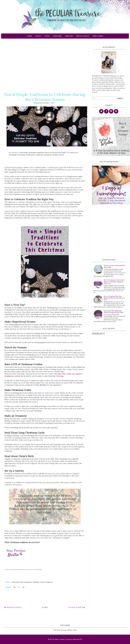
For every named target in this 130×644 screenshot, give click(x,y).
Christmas (15, 582)
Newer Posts (13, 607)
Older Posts (77, 607)
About (38, 36)
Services (69, 36)
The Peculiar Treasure (57, 639)
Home (29, 36)
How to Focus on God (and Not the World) (115, 266)
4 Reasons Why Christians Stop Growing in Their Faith (113, 312)
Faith (47, 36)
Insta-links (98, 36)
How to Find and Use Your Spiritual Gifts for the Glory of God (114, 298)
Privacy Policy (83, 36)
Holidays (36, 582)
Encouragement (26, 582)
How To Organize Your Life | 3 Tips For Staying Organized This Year (114, 282)
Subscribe (57, 36)
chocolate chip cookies (63, 374)
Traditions (49, 582)
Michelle (43, 385)
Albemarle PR (77, 639)
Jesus (42, 582)
